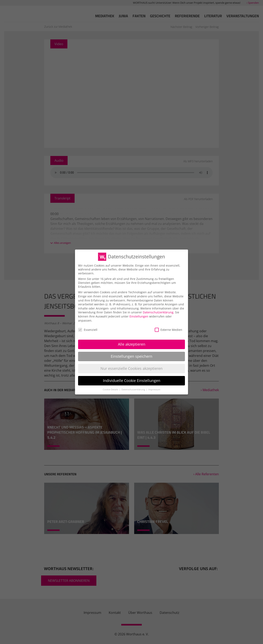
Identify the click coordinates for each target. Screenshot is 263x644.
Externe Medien (168, 330)
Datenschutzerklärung (158, 312)
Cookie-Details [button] (111, 390)
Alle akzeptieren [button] (132, 344)
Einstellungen (139, 316)
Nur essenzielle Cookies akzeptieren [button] (131, 368)
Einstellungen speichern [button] (131, 356)
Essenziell (88, 330)
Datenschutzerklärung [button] (134, 390)
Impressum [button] (154, 390)
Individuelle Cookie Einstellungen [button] (132, 380)
